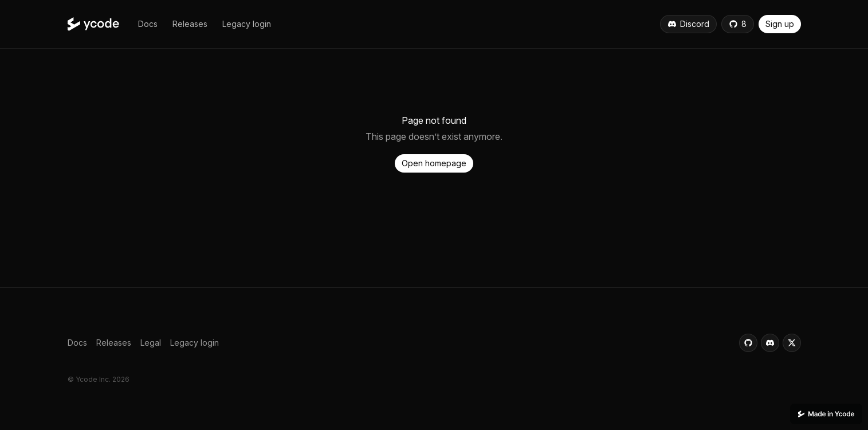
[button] (148, 24)
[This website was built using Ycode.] (826, 414)
